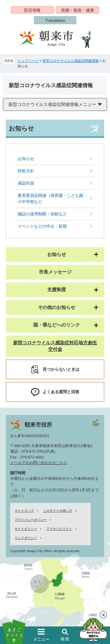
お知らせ (26, 159)
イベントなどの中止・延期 (42, 226)
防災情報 (32, 10)
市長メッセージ (55, 272)
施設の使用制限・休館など (42, 214)
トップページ (28, 61)
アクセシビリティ (59, 529)
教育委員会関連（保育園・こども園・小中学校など (53, 199)
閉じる (103, 615)
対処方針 (26, 171)
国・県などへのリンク (57, 325)
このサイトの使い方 (58, 511)
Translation (55, 20)
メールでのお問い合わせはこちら (39, 463)
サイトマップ (24, 511)
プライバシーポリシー (31, 520)
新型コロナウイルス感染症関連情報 (71, 61)
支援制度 (57, 290)
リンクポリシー (26, 538)
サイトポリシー (26, 529)
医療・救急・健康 (78, 10)
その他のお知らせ (57, 307)
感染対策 (26, 183)
